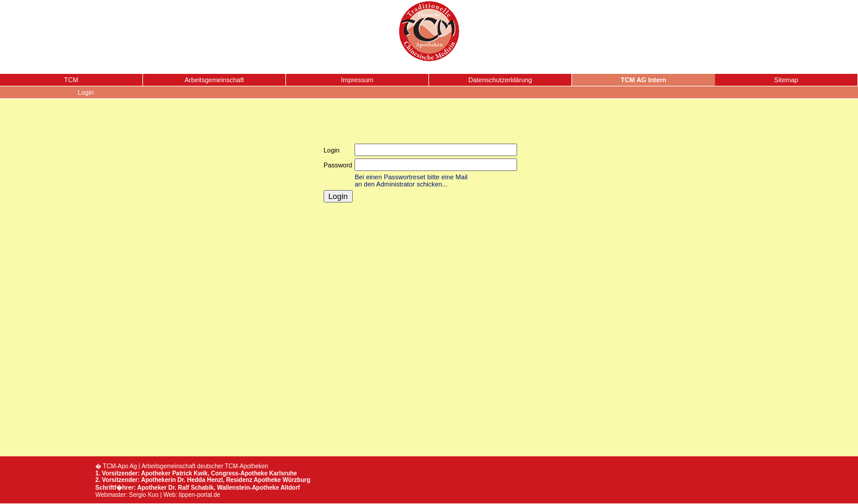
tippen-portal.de (200, 495)
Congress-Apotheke (239, 473)
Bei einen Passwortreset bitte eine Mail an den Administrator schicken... (411, 181)
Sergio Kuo (144, 495)
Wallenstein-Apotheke (248, 488)
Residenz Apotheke (254, 480)
